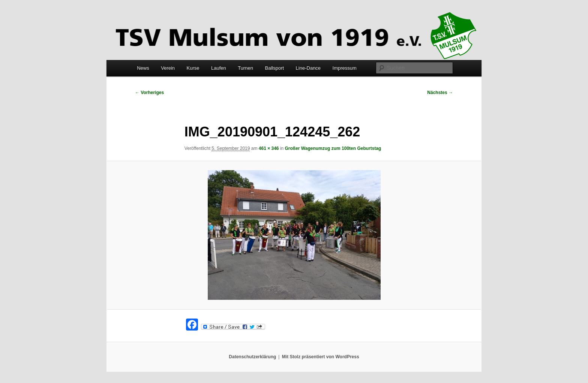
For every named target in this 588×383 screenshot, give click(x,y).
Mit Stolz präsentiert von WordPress (321, 357)
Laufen (219, 68)
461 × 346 (269, 148)
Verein (168, 68)
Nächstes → (440, 93)
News (143, 68)
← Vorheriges (149, 93)
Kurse (193, 68)
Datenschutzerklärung (252, 357)
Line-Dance (308, 68)
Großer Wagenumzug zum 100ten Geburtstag (333, 148)
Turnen (245, 68)
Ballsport (275, 68)
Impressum (345, 68)
